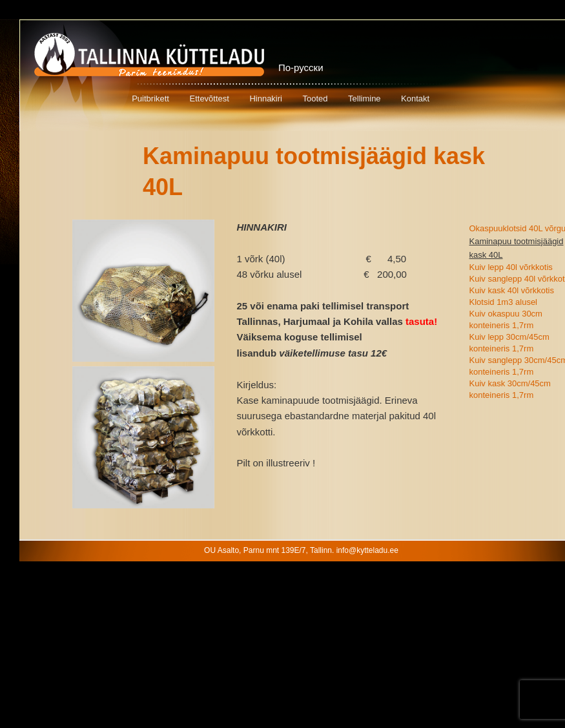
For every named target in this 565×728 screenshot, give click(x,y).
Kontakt (415, 99)
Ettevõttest (209, 99)
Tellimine (365, 99)
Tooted (315, 99)
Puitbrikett (150, 99)
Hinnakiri (266, 99)
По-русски (301, 68)
